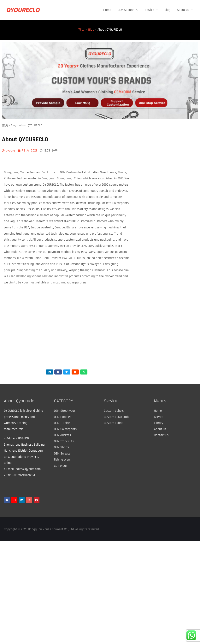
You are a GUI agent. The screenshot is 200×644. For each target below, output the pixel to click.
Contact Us (161, 435)
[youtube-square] (15, 500)
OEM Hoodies (63, 417)
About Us (183, 10)
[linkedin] (22, 500)
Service (149, 10)
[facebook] (7, 500)
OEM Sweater (63, 454)
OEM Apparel (126, 10)
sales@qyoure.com (28, 469)
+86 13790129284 (24, 475)
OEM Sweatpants (65, 429)
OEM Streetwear (65, 411)
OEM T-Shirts (62, 423)
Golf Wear (60, 466)
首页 (5, 125)
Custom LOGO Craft (116, 417)
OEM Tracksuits (64, 441)
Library (159, 423)
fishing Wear (62, 460)
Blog (167, 10)
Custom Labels (114, 411)
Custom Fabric (113, 423)
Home (107, 10)
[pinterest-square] (37, 500)
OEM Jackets (62, 435)
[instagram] (30, 500)
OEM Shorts (62, 447)
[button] (50, 372)
